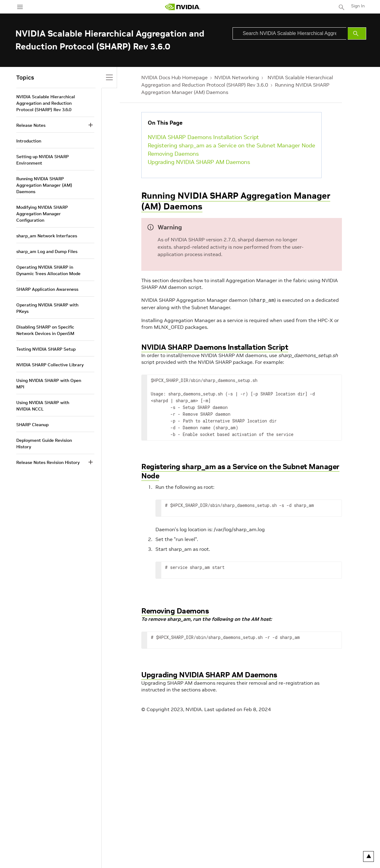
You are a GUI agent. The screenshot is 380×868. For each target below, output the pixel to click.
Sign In (358, 6)
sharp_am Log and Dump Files (47, 251)
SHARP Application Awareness (47, 289)
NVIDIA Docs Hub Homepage (174, 77)
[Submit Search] (357, 33)
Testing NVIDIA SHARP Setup (46, 349)
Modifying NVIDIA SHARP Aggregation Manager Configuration (42, 214)
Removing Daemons (173, 154)
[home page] (182, 7)
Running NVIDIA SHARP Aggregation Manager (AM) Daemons (236, 201)
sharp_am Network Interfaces (47, 236)
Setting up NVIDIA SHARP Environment (43, 160)
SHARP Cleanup (32, 425)
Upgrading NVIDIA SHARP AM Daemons (199, 162)
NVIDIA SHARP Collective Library (50, 365)
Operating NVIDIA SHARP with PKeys (47, 308)
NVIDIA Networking (237, 77)
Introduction (29, 141)
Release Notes (31, 125)
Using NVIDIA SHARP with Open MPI (49, 384)
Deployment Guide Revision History (44, 444)
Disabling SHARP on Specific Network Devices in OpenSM (45, 330)
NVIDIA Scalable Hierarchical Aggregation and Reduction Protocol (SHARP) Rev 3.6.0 (46, 103)
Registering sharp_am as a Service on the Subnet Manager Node (231, 145)
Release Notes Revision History (48, 462)
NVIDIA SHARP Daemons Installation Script (203, 137)
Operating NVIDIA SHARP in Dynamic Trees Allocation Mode (48, 270)
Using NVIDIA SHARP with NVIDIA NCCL (43, 406)
